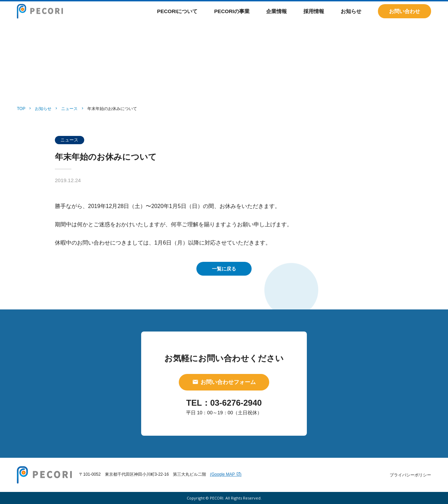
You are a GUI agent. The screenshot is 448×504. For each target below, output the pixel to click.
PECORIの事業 (232, 17)
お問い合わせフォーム (224, 382)
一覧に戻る (224, 269)
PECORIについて (177, 17)
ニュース (69, 109)
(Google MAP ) (226, 474)
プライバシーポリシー (410, 475)
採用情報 (314, 17)
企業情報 (276, 17)
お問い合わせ (405, 17)
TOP (21, 109)
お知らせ (351, 17)
